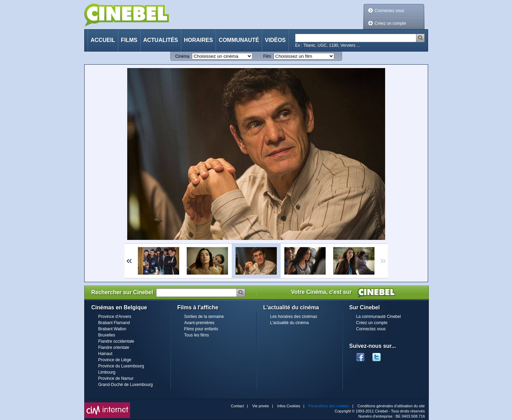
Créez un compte (390, 23)
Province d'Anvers (115, 317)
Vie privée (260, 406)
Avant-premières (199, 323)
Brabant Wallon (112, 329)
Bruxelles (107, 335)
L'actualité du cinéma (290, 323)
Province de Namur (116, 378)
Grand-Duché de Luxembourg (126, 385)
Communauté (239, 40)
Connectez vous (390, 11)
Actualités (161, 40)
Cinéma (182, 56)
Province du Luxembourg (121, 366)
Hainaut (105, 354)
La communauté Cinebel (379, 317)
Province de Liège (115, 360)
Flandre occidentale (116, 341)
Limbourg (107, 372)
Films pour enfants (201, 329)
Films (129, 40)
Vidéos (275, 40)
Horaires (198, 40)
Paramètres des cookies (329, 406)
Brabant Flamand (114, 323)
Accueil (103, 40)
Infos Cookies (289, 406)
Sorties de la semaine (204, 317)
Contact (237, 406)
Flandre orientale (114, 347)
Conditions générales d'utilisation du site (391, 406)
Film (267, 56)
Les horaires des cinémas (294, 317)
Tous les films (197, 335)
